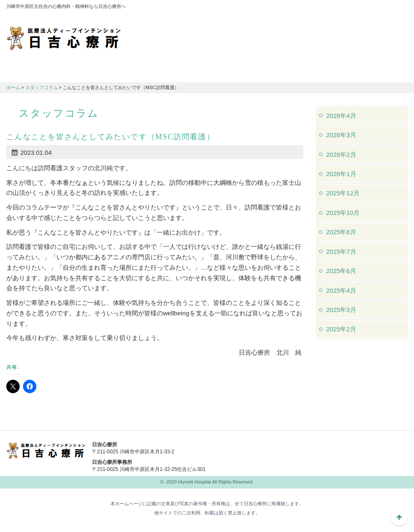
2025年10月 (343, 213)
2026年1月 (341, 174)
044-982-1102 (274, 450)
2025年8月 (341, 232)
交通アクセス (174, 72)
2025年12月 (343, 193)
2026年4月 (341, 116)
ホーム (13, 87)
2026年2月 (341, 155)
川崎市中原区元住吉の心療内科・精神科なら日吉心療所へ (64, 38)
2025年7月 (341, 252)
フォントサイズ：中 (386, 8)
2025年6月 (341, 271)
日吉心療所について (40, 72)
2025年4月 (341, 290)
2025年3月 (341, 310)
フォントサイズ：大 (398, 8)
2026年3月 (341, 135)
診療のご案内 (107, 72)
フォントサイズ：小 (373, 8)
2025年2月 (341, 329)
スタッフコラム (42, 87)
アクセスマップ (295, 8)
